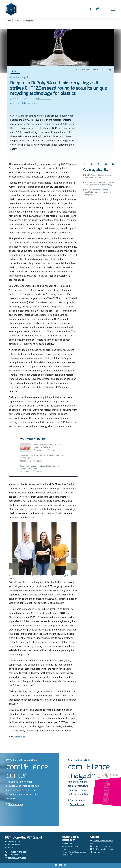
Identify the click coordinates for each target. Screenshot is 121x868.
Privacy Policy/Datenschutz (74, 852)
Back (15, 71)
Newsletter (96, 852)
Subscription (67, 844)
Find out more (15, 805)
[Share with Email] (113, 164)
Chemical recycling (44, 99)
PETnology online (29, 21)
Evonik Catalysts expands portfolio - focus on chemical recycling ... (98, 192)
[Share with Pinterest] (98, 164)
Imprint (65, 849)
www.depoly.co (17, 737)
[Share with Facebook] (84, 164)
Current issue (76, 805)
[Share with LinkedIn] (106, 164)
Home (17, 21)
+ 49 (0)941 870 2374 (16, 852)
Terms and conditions (71, 846)
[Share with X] (91, 164)
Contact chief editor (100, 846)
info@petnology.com (15, 858)
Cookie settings (69, 855)
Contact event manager (102, 849)
